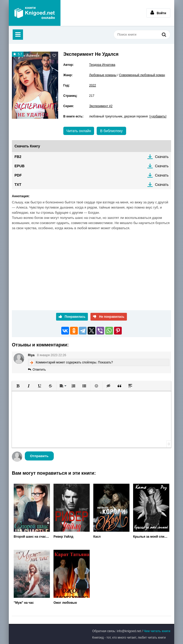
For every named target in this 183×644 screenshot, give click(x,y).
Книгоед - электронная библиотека (35, 13)
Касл (97, 537)
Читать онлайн (79, 131)
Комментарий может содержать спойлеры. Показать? (74, 362)
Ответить (39, 370)
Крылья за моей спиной (151, 537)
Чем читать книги (157, 631)
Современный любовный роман (142, 75)
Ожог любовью (65, 603)
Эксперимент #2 (101, 106)
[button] (18, 386)
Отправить (39, 456)
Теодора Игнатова (102, 65)
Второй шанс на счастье (32, 537)
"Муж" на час (24, 603)
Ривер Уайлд (63, 537)
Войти (158, 13)
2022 (93, 85)
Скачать (162, 157)
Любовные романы (103, 75)
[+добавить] (158, 116)
